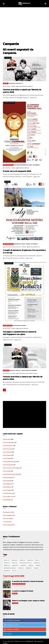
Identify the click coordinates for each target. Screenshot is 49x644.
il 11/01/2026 (7, 86)
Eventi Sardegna (8, 477)
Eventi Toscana (8, 449)
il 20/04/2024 (7, 328)
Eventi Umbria (7, 481)
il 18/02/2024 (7, 373)
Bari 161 (37, 560)
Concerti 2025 (7, 522)
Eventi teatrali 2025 (9, 525)
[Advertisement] (25, 22)
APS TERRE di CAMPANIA (23, 168)
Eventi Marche (7, 487)
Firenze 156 (7, 563)
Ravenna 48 (7, 571)
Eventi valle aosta (8, 496)
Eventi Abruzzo (7, 484)
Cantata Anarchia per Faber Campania (27, 373)
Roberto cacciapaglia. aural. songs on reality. (28, 601)
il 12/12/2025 (7, 168)
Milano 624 (14, 560)
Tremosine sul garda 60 (10, 568)
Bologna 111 (37, 563)
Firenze (15, 603)
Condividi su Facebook (12, 620)
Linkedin (8, 634)
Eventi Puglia (7, 458)
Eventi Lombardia (8, 442)
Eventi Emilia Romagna (10, 462)
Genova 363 (30, 560)
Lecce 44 (14, 571)
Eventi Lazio (6, 439)
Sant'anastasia (8, 165)
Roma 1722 (7, 560)
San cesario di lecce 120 (26, 563)
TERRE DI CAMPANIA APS (33, 247)
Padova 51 (37, 568)
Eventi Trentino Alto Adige (11, 468)
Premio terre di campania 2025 (17, 171)
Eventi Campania (8, 465)
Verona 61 (38, 565)
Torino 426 (22, 560)
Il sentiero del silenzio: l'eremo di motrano (28, 581)
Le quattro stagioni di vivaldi (23, 591)
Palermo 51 (29, 568)
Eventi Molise (7, 500)
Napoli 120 (15, 563)
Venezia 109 (15, 565)
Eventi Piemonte (8, 446)
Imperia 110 (7, 565)
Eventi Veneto (7, 452)
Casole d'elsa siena (19, 584)
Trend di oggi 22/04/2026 (14, 576)
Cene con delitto (8, 518)
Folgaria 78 (23, 565)
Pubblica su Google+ (12, 629)
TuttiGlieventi (29, 641)
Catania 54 (21, 568)
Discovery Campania (22, 328)
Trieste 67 (31, 565)
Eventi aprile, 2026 (8, 512)
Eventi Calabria (7, 490)
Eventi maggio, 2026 (9, 515)
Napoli (6, 83)
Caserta (6, 370)
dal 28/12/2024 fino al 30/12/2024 (12, 247)
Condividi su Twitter (11, 625)
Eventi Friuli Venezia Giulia (11, 474)
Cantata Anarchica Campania (25, 86)
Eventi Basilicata (8, 493)
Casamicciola (8, 326)
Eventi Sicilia (7, 471)
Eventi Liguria (7, 455)
